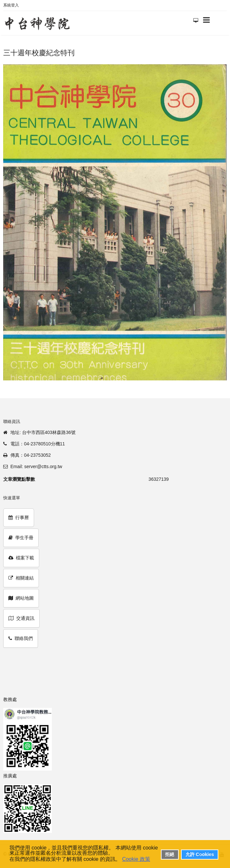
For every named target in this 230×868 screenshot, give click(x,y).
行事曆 (19, 517)
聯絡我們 (21, 638)
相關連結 (21, 578)
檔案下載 (21, 558)
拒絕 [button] (170, 854)
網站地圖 (21, 598)
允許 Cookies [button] (200, 854)
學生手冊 (21, 538)
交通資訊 (21, 618)
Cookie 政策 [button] (136, 859)
